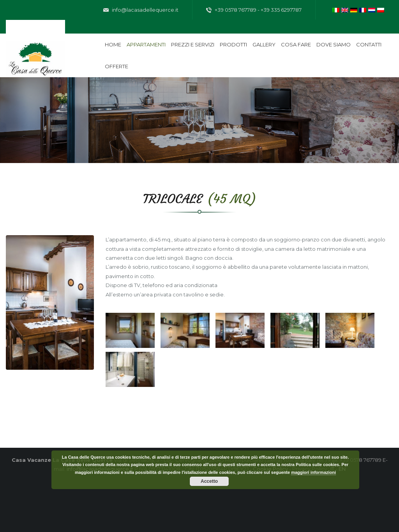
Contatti (369, 44)
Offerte (117, 66)
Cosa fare (296, 44)
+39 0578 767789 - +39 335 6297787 (254, 10)
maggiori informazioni (313, 472)
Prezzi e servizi (193, 44)
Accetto (209, 481)
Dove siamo (334, 44)
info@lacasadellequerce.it (141, 10)
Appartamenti (146, 44)
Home (113, 44)
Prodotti (233, 44)
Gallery (264, 44)
